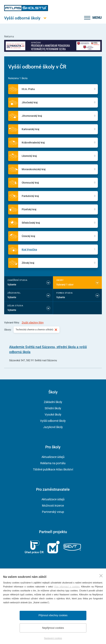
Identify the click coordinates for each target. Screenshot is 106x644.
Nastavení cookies (53, 638)
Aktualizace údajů (53, 457)
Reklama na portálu (53, 463)
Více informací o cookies (67, 587)
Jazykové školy (53, 427)
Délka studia (15, 306)
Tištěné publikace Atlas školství (53, 469)
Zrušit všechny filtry (33, 323)
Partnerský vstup (53, 512)
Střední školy (53, 408)
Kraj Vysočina (29, 250)
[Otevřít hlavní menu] (26, 18)
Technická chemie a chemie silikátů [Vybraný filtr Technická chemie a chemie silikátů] (37, 330)
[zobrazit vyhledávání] (76, 18)
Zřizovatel (14, 293)
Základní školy (53, 402)
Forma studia (65, 293)
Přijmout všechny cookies (53, 615)
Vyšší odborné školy (53, 421)
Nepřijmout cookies (53, 628)
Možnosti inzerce (53, 506)
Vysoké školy (53, 415)
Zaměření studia (17, 280)
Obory (60, 280)
